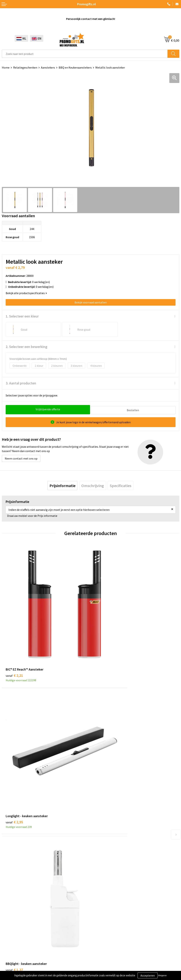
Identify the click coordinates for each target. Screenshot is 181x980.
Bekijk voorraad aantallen (91, 302)
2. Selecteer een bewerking (26, 347)
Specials (7, 924)
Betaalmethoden (103, 902)
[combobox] (85, 54)
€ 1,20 (103, 748)
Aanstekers (48, 67)
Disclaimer (8, 959)
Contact (97, 891)
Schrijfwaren (10, 891)
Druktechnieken (102, 829)
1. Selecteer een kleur (22, 316)
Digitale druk (10, 913)
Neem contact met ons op (21, 458)
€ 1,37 (14, 748)
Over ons (98, 818)
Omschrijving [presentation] (93, 485)
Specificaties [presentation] (121, 485)
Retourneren (100, 908)
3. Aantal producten (21, 383)
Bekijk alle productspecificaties (26, 293)
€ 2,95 (103, 638)
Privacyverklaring (13, 954)
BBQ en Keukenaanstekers (75, 67)
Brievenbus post (12, 902)
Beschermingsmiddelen (17, 896)
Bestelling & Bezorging (107, 896)
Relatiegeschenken (25, 67)
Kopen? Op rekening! (105, 824)
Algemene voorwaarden (17, 942)
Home (6, 67)
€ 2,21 (14, 638)
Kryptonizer (9, 919)
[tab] (62, 485)
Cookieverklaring (13, 948)
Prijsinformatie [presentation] (62, 485)
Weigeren (162, 975)
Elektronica (9, 908)
